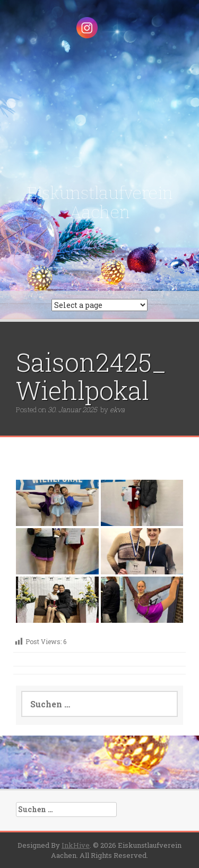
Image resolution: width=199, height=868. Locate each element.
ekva (117, 410)
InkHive (76, 845)
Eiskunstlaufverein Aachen (100, 202)
